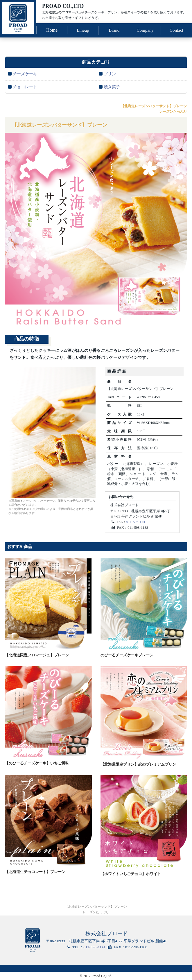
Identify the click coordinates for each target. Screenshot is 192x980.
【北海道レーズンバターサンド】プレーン (65, 125)
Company (145, 30)
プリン (110, 73)
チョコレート (25, 86)
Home (52, 30)
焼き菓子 (112, 86)
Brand (114, 30)
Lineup (83, 30)
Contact (176, 30)
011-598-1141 (137, 522)
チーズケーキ (25, 73)
